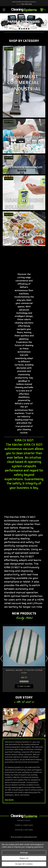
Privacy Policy (24, 820)
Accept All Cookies (24, 864)
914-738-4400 (27, 4)
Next (46, 22)
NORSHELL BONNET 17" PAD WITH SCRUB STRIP (24, 671)
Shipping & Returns (24, 830)
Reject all (24, 858)
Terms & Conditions (24, 825)
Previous (2, 22)
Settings (24, 853)
